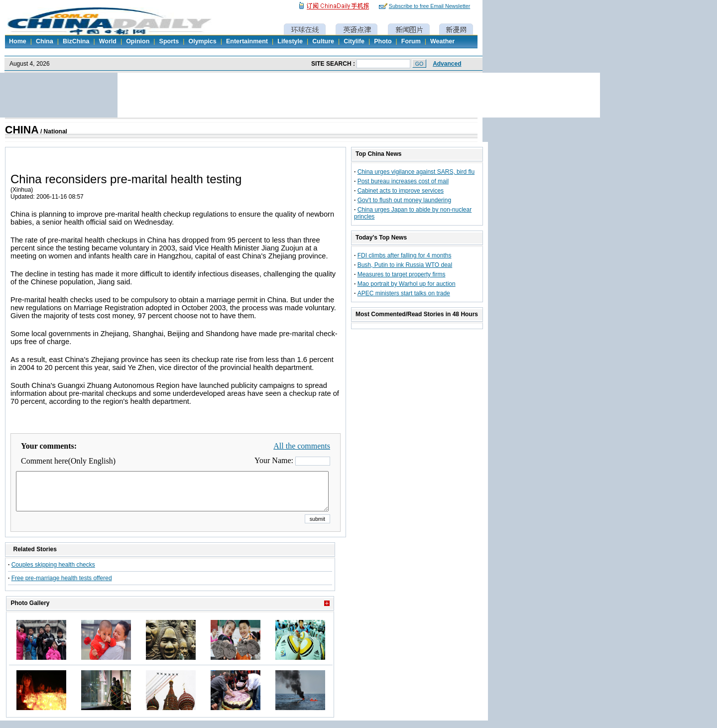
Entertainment (247, 41)
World (108, 41)
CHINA (22, 130)
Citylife (354, 41)
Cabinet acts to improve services (401, 191)
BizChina (76, 41)
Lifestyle (290, 41)
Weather (442, 41)
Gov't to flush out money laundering (404, 200)
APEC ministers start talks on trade (404, 293)
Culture (323, 41)
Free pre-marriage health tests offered (62, 586)
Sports (169, 41)
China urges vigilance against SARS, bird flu (416, 172)
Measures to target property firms (402, 274)
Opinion (138, 41)
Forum (411, 41)
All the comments (302, 446)
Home (18, 41)
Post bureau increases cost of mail (403, 181)
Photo (383, 41)
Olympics (202, 41)
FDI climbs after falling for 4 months (405, 255)
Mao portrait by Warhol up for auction (407, 284)
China (45, 41)
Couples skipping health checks (53, 572)
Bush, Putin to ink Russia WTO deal (405, 265)
